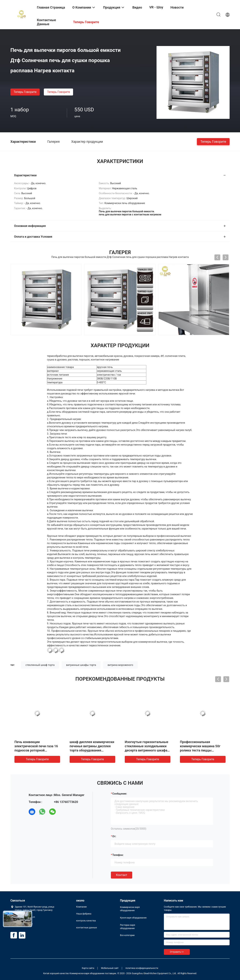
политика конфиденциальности (142, 968)
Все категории (127, 935)
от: (114, 836)
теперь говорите (25, 92)
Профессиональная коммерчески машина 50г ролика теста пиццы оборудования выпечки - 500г (200, 750)
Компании (81, 907)
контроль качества (86, 921)
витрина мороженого (120, 665)
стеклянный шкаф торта (40, 665)
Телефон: (118, 855)
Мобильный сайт (110, 968)
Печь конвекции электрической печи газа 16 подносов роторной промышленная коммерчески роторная (36, 750)
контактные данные (86, 928)
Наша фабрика (84, 914)
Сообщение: (120, 794)
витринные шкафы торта (81, 665)
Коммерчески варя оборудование (130, 909)
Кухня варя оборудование (133, 918)
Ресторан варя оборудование (127, 927)
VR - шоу (156, 7)
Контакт (122, 875)
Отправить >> (177, 952)
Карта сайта (88, 968)
